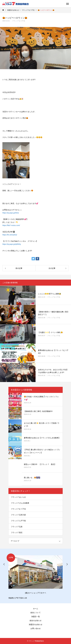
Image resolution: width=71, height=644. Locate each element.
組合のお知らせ (36, 621)
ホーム (36, 609)
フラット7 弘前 (17, 527)
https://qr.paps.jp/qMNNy (12, 244)
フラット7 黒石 (17, 533)
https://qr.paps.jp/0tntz (11, 213)
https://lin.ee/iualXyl (10, 235)
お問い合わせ (36, 628)
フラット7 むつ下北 (19, 21)
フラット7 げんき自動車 (20, 503)
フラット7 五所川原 (18, 515)
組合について (36, 613)
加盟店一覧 (36, 617)
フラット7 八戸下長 (18, 521)
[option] (35, 577)
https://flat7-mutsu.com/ (11, 225)
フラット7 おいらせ (18, 497)
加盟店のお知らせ (36, 624)
